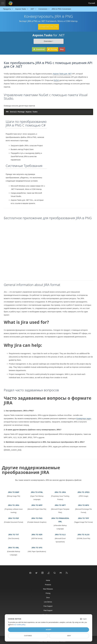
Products (48, 584)
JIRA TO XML (14, 547)
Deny (69, 636)
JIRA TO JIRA (60, 492)
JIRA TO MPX (83, 505)
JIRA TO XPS (37, 547)
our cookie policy (20, 625)
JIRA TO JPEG (83, 492)
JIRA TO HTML (37, 492)
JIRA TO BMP (14, 492)
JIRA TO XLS (60, 534)
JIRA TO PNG (37, 518)
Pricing (52, 49)
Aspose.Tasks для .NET (62, 73)
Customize (28, 636)
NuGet (56, 80)
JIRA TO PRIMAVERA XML (60, 520)
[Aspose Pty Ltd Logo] (11, 3)
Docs (48, 597)
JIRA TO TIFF (83, 518)
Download (39, 49)
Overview (48, 41)
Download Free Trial (48, 27)
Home (48, 580)
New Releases (48, 588)
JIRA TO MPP (37, 505)
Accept (48, 630)
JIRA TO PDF (14, 518)
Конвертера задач (84, 418)
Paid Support (48, 610)
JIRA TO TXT (14, 534)
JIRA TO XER (37, 534)
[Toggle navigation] (3, 3)
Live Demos (48, 601)
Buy (62, 49)
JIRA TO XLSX (83, 534)
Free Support (48, 606)
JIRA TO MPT (60, 505)
